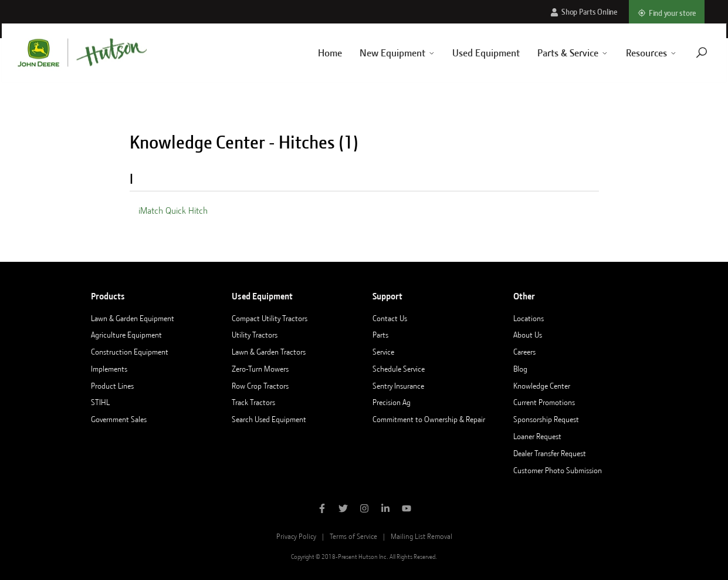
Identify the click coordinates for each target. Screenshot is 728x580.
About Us (528, 335)
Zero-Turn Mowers (260, 369)
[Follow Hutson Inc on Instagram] (364, 510)
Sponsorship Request (546, 419)
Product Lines (112, 386)
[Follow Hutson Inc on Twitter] (343, 510)
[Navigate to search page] (689, 53)
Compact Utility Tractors (270, 318)
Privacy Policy (296, 536)
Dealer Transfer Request (550, 453)
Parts (380, 335)
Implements (109, 369)
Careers (524, 352)
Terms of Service (353, 536)
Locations (529, 318)
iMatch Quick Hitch (173, 211)
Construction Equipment (130, 352)
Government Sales (119, 419)
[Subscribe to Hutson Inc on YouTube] (407, 510)
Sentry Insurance (398, 386)
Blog (520, 369)
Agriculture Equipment (126, 335)
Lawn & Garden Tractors (269, 352)
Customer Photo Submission (558, 470)
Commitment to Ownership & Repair (429, 419)
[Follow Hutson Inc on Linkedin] (385, 510)
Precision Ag (392, 402)
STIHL (100, 402)
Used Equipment (474, 53)
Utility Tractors (255, 335)
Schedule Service (399, 369)
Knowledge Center (542, 386)
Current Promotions (544, 402)
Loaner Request (537, 436)
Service (383, 352)
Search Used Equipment (269, 419)
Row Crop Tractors (260, 386)
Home (317, 53)
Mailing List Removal (421, 536)
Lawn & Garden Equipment (133, 318)
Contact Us (390, 318)
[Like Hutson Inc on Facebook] (322, 510)
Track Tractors (253, 402)
